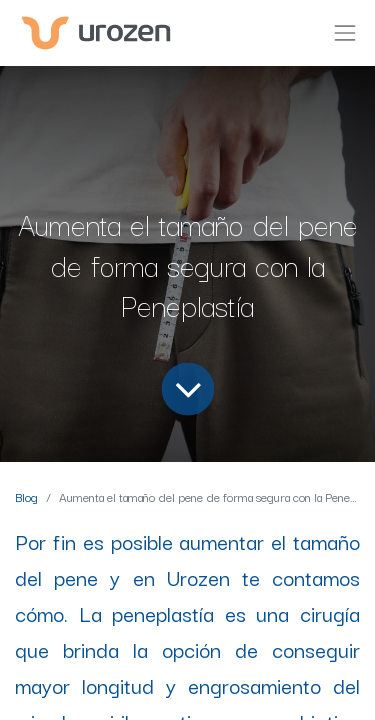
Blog (26, 496)
